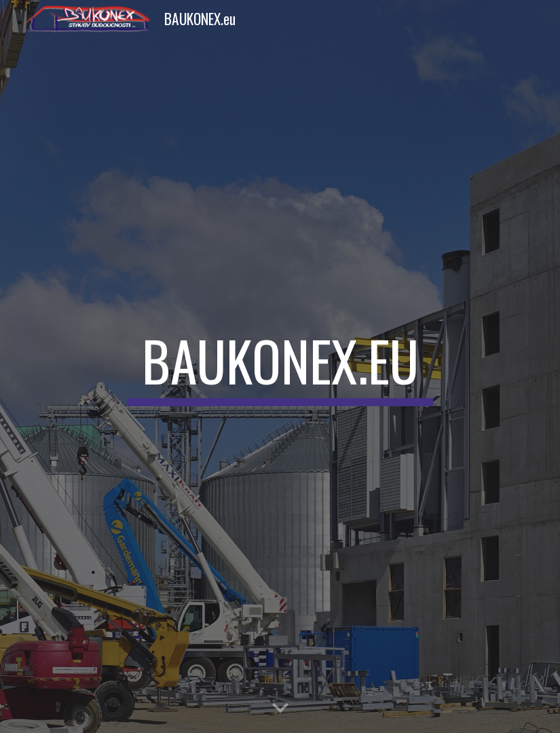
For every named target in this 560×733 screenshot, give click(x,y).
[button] (280, 709)
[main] (280, 367)
